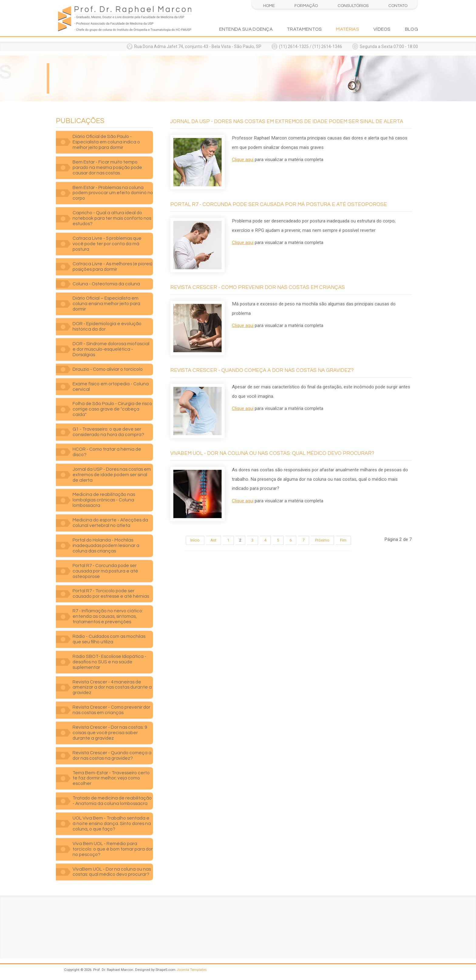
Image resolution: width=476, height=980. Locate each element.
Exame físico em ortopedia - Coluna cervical (111, 387)
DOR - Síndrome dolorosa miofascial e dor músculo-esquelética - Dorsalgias (111, 349)
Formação (306, 6)
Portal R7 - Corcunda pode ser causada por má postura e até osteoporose (105, 571)
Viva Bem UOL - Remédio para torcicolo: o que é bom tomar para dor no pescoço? (113, 849)
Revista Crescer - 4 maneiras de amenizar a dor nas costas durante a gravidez (112, 687)
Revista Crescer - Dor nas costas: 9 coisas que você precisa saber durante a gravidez (110, 733)
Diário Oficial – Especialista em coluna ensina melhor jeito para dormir (106, 304)
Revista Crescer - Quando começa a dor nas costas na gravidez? (112, 755)
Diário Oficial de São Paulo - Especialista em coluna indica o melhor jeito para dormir (106, 142)
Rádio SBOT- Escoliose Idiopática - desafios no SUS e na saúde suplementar (109, 662)
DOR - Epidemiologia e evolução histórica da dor (107, 326)
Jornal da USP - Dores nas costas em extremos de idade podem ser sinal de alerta (112, 475)
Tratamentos (304, 29)
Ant (213, 540)
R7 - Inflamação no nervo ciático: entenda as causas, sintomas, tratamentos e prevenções (108, 616)
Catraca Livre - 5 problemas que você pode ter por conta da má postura (107, 244)
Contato (398, 6)
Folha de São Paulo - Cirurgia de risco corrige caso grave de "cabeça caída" (112, 409)
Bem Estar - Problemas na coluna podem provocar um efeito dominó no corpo (113, 193)
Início (195, 540)
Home (269, 6)
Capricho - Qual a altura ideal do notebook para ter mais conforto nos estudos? (112, 218)
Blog (411, 29)
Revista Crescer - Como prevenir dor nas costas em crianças (111, 710)
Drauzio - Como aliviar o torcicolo (108, 369)
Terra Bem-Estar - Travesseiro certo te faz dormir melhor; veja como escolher (111, 778)
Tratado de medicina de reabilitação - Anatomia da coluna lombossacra (112, 801)
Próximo (322, 540)
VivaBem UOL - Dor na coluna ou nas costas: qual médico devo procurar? (112, 872)
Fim (343, 540)
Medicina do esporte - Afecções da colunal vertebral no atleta (110, 523)
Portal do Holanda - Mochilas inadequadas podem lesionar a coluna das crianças (106, 545)
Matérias (347, 29)
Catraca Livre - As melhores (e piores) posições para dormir (112, 266)
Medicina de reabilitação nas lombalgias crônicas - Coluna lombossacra (104, 500)
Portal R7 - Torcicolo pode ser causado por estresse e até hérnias (111, 593)
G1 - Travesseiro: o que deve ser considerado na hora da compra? (108, 432)
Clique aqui (243, 160)
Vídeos (382, 29)
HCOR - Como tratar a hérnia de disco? (107, 452)
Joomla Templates (192, 970)
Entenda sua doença (246, 29)
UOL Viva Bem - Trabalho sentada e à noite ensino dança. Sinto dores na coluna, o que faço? (112, 824)
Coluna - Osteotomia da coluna (106, 284)
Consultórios (353, 6)
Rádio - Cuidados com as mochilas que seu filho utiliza (109, 639)
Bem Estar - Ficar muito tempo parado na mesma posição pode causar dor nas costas (107, 167)
